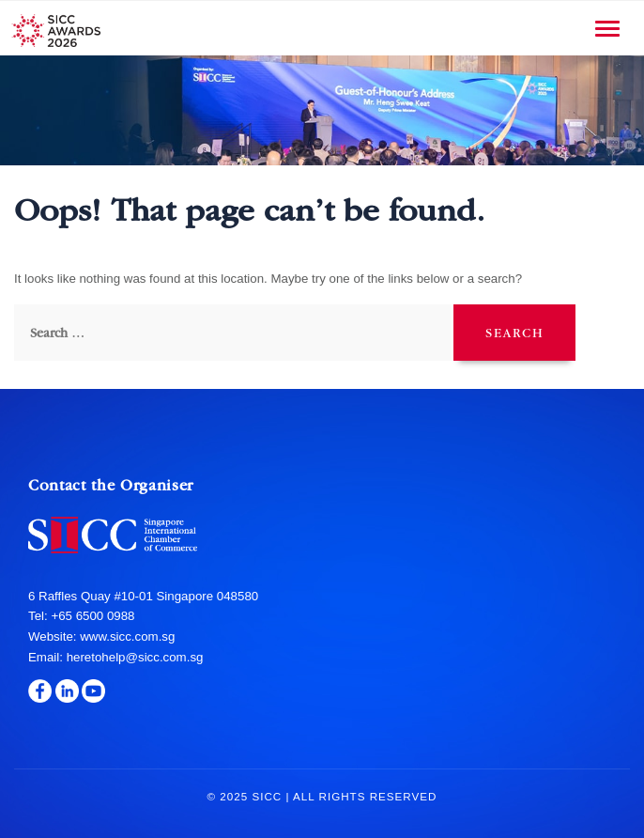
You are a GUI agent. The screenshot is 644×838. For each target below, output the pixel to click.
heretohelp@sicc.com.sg (135, 657)
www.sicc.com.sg (126, 636)
